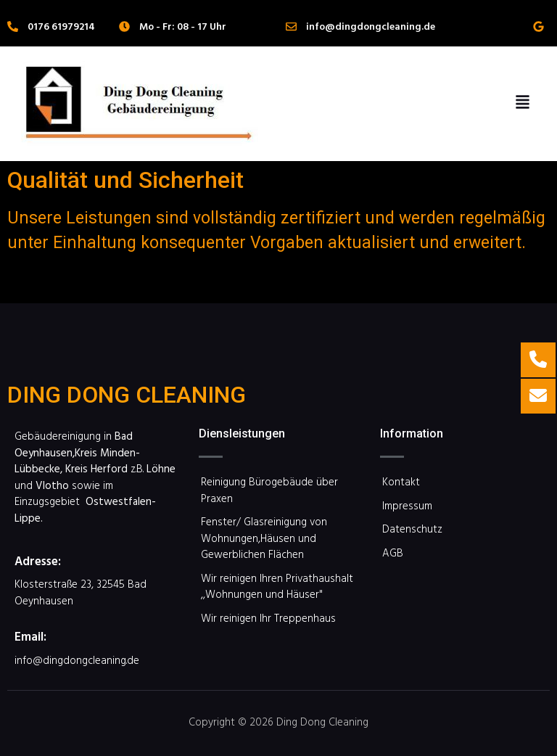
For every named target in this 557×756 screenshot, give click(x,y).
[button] (522, 104)
